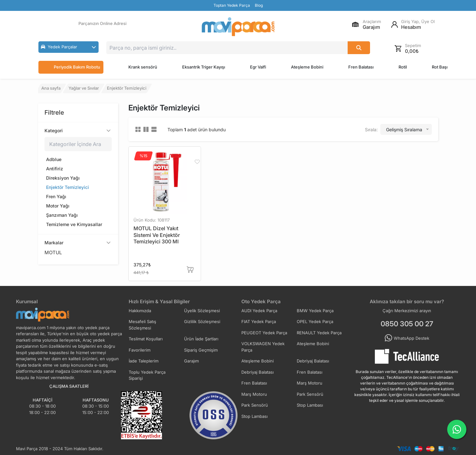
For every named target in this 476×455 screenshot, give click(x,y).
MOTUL (53, 252)
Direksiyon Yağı (63, 178)
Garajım (191, 361)
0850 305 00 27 (407, 324)
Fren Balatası (361, 67)
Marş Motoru (310, 383)
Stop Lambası (310, 405)
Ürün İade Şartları (201, 339)
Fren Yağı (56, 196)
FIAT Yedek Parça (259, 321)
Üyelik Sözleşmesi (202, 311)
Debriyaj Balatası (313, 361)
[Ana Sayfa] (238, 27)
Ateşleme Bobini (307, 67)
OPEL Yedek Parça (315, 321)
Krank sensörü (143, 67)
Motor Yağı (58, 206)
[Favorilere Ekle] (197, 162)
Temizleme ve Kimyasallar (74, 224)
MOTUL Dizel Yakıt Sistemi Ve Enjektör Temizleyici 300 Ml (157, 235)
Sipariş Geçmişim (201, 350)
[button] (69, 47)
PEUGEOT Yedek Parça (264, 333)
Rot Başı (440, 67)
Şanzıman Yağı (62, 215)
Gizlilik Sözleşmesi (202, 321)
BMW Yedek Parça (315, 311)
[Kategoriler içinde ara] (78, 144)
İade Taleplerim (144, 361)
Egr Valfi (258, 67)
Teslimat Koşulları (146, 339)
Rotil (403, 67)
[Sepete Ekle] (190, 269)
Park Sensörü (310, 394)
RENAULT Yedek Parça (319, 333)
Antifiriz (55, 169)
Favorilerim (140, 350)
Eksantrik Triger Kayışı (204, 67)
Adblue (54, 159)
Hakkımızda (140, 311)
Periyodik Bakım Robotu (71, 67)
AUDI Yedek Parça (259, 311)
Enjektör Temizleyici (68, 187)
